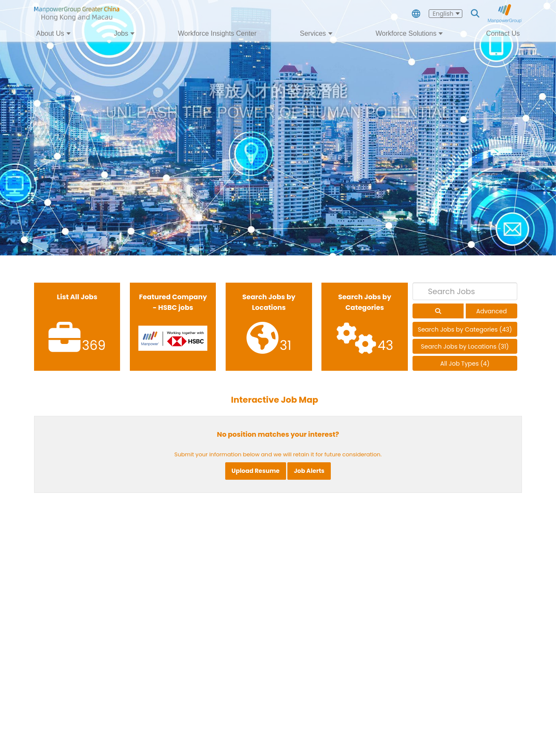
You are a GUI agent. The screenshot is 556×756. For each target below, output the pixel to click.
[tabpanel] (278, 128)
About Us (50, 33)
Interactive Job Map (275, 400)
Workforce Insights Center (217, 33)
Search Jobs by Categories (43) (465, 329)
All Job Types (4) (465, 364)
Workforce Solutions (406, 33)
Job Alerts (309, 471)
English (443, 14)
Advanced (492, 311)
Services (313, 33)
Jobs (121, 33)
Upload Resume (256, 471)
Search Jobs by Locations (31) (465, 346)
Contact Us (503, 33)
